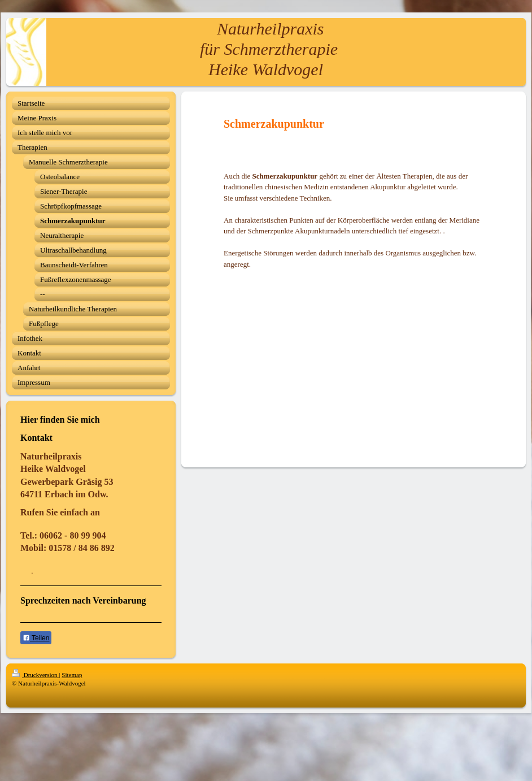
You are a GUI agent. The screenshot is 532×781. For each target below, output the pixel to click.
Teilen (36, 638)
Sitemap (72, 675)
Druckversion (35, 675)
